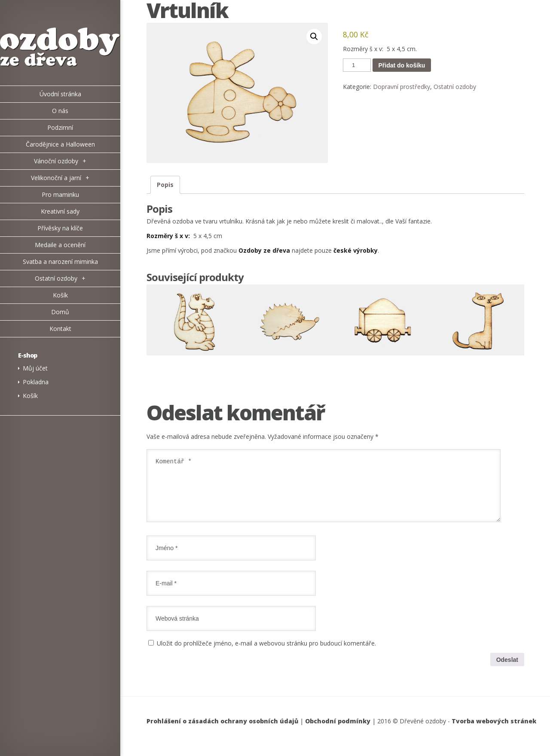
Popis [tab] (165, 185)
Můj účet (35, 368)
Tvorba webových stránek (494, 731)
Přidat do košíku (402, 65)
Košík (30, 396)
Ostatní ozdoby (455, 87)
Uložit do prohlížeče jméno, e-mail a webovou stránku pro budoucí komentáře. (266, 653)
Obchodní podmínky (338, 731)
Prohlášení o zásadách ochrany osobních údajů (222, 731)
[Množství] (357, 65)
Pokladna (36, 382)
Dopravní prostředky (402, 87)
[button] (314, 37)
